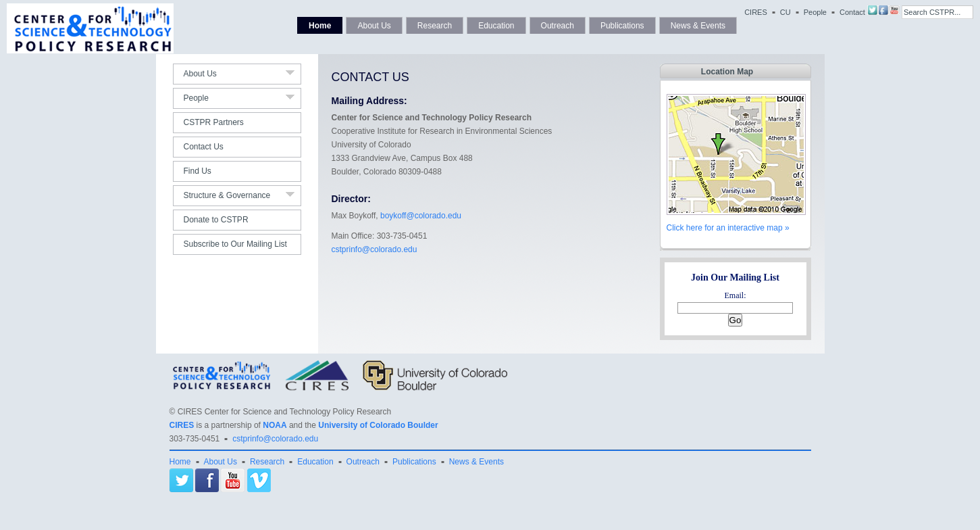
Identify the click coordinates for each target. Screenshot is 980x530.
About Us (374, 26)
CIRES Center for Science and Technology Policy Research (285, 412)
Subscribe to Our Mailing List (235, 244)
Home (320, 26)
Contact (852, 12)
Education (496, 26)
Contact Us (204, 147)
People (815, 12)
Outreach (558, 26)
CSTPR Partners (214, 122)
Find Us (198, 171)
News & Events (698, 26)
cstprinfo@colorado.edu (375, 249)
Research (435, 26)
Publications (622, 26)
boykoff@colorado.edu (421, 216)
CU (785, 12)
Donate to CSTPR (216, 220)
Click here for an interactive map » (728, 228)
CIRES (756, 12)
